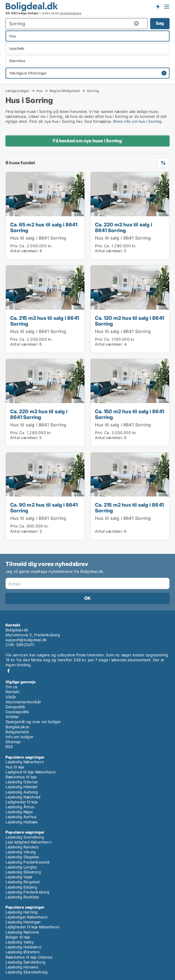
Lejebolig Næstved (23, 797)
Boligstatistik (17, 732)
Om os (11, 687)
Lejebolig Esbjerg (21, 887)
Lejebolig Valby (20, 942)
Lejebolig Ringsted (23, 882)
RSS (9, 747)
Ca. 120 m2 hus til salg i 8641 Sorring (129, 321)
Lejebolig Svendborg (25, 837)
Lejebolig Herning (22, 912)
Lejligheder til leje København (32, 927)
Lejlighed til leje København (31, 772)
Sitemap (13, 742)
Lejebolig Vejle (19, 877)
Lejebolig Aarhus (21, 817)
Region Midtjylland (65, 91)
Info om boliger (19, 737)
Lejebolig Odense (22, 782)
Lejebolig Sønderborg (25, 962)
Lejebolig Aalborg (22, 792)
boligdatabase (71, 13)
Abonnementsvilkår (23, 702)
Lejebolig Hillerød (21, 787)
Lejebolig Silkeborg (23, 872)
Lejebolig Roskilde (22, 897)
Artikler (12, 717)
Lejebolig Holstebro (23, 947)
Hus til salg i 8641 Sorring (38, 238)
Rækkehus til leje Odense (29, 957)
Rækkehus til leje (21, 777)
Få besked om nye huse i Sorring (87, 141)
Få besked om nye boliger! (158, 6)
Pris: (15, 246)
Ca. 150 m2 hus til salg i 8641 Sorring (129, 414)
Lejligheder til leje (22, 802)
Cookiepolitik (17, 712)
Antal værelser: (24, 251)
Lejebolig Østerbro (23, 952)
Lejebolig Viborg (21, 852)
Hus (39, 91)
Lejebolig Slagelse (22, 857)
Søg (160, 23)
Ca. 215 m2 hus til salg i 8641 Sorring (45, 321)
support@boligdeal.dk (26, 640)
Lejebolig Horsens (22, 967)
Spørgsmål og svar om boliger (33, 722)
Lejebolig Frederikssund (28, 862)
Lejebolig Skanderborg (27, 972)
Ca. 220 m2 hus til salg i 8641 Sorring (124, 227)
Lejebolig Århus (20, 807)
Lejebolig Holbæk (22, 822)
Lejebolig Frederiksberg (28, 892)
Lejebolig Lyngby (21, 867)
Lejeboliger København (27, 917)
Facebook (9, 671)
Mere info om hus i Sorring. (138, 121)
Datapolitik (15, 707)
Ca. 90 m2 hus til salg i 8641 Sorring (44, 508)
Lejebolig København (25, 762)
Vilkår (11, 697)
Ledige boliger (17, 91)
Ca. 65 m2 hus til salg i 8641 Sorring (44, 227)
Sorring (93, 91)
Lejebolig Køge (19, 812)
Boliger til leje (18, 937)
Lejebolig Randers (22, 847)
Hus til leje (15, 767)
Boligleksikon (18, 727)
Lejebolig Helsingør (23, 922)
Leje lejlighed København (28, 842)
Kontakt (13, 692)
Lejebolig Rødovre (22, 932)
